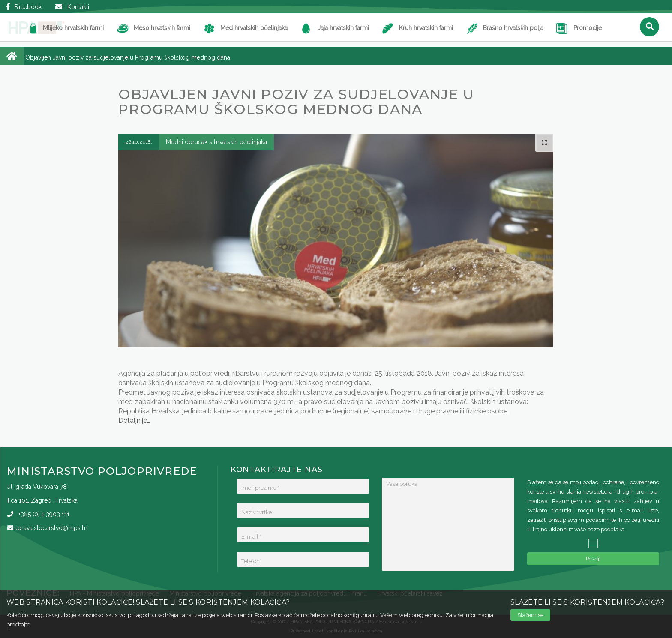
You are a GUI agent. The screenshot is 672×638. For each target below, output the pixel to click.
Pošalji (593, 559)
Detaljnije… (134, 421)
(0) (44, 514)
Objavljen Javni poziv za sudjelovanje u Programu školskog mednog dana (128, 57)
